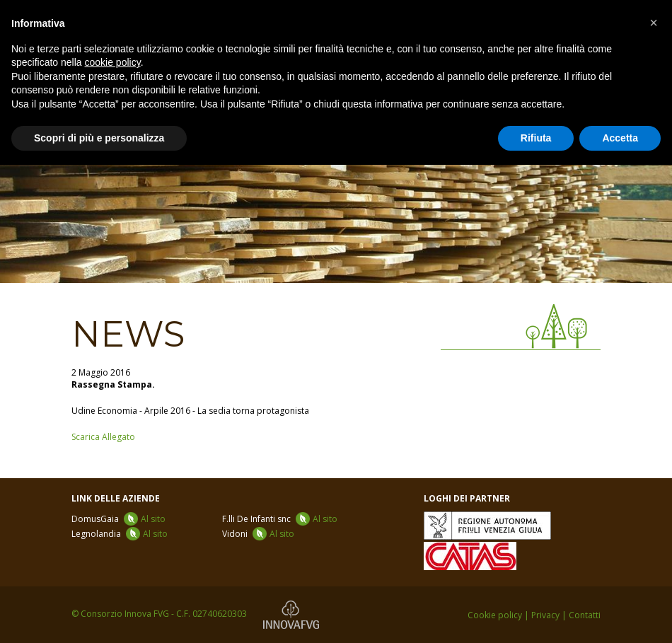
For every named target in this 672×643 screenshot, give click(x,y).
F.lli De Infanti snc (280, 519)
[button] (654, 23)
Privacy (545, 615)
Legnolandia (120, 534)
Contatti (585, 615)
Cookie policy (495, 615)
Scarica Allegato (103, 437)
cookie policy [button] (113, 62)
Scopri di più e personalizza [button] (99, 138)
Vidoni (258, 534)
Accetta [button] (620, 138)
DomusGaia (118, 519)
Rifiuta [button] (536, 138)
